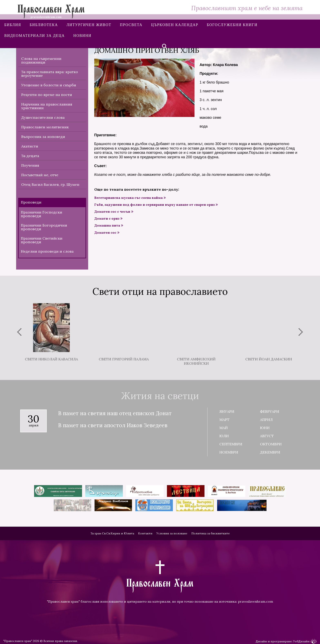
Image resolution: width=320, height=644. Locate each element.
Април (266, 420)
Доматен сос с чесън (112, 212)
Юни (265, 428)
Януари (227, 411)
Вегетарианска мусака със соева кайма (128, 198)
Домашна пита (107, 225)
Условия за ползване (172, 533)
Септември (231, 444)
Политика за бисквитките (211, 533)
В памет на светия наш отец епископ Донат (115, 413)
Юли (224, 436)
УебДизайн (305, 641)
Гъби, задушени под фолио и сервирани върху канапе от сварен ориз (154, 205)
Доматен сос (105, 233)
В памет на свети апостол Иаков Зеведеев (113, 425)
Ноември (229, 452)
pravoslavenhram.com (256, 601)
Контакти (145, 533)
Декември (270, 452)
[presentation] (19, 332)
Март (224, 420)
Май (224, 428)
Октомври (271, 444)
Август (267, 436)
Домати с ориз (107, 219)
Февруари (270, 411)
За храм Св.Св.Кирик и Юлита (112, 533)
